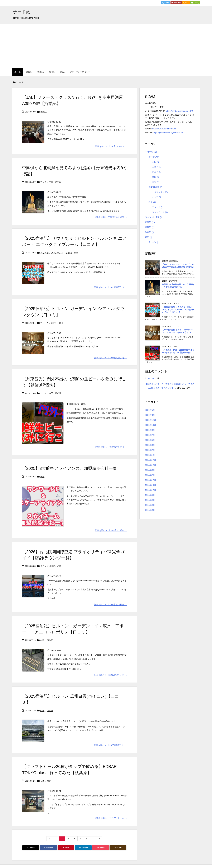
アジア (43, 182)
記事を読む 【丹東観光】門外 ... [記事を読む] (111, 447)
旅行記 (58, 182)
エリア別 (44, 253)
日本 (42, 781)
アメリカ (44, 323)
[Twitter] (31, 848)
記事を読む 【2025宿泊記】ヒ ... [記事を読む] (110, 358)
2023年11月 (151, 485)
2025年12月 (151, 420)
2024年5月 (150, 470)
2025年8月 (150, 430)
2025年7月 (150, 435)
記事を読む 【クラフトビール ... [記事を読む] (111, 818)
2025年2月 (150, 450)
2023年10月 (151, 490)
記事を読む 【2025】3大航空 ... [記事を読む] (111, 530)
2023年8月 (150, 500)
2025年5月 (150, 440)
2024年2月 (150, 475)
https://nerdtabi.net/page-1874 (179, 111)
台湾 (59, 566)
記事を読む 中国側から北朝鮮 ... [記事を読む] (111, 217)
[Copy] (118, 848)
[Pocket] (101, 848)
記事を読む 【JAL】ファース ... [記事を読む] (111, 146)
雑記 (42, 477)
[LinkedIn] (83, 848)
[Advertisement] (106, 46)
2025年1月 (150, 455)
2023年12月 (151, 480)
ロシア (157, 197)
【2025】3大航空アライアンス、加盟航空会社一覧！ (72, 468)
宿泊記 (69, 253)
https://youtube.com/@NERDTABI (169, 133)
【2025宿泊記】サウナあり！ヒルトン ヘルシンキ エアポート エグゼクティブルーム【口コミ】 (178, 310)
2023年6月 (150, 505)
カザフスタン (160, 192)
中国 (51, 182)
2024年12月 (151, 460)
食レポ (153, 242)
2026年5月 (150, 410)
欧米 (76, 253)
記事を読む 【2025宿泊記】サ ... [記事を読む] (110, 287)
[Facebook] (48, 848)
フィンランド (57, 253)
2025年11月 (151, 425)
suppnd (151, 378)
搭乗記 (43, 112)
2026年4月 (150, 415)
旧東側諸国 (155, 187)
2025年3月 (150, 445)
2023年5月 (150, 510)
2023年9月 (150, 495)
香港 (156, 182)
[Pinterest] (66, 848)
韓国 (156, 177)
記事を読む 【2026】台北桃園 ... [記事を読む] (110, 605)
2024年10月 (151, 465)
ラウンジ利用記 (48, 566)
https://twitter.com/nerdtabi (164, 129)
